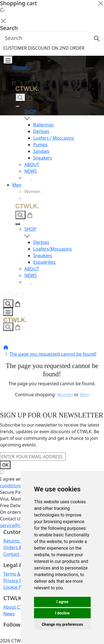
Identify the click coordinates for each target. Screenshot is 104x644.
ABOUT (32, 164)
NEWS (31, 171)
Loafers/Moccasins (53, 249)
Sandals (41, 151)
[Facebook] (35, 178)
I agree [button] (62, 602)
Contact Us (15, 554)
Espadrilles (44, 262)
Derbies (41, 131)
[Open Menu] (8, 60)
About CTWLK (17, 607)
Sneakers (43, 158)
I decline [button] (62, 613)
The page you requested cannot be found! (53, 354)
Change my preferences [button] (62, 624)
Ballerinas (43, 125)
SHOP (61, 115)
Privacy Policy (17, 581)
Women (20, 67)
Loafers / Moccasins (54, 138)
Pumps (40, 145)
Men (17, 185)
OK (5, 465)
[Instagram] (28, 178)
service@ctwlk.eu (18, 525)
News (9, 614)
